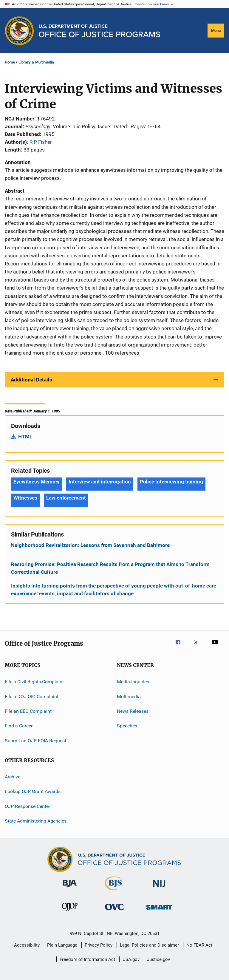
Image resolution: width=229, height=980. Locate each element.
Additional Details (31, 380)
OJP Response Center (27, 806)
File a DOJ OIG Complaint (32, 696)
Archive (13, 777)
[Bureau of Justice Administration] (70, 888)
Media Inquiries (133, 682)
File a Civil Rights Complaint (34, 682)
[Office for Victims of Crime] (114, 911)
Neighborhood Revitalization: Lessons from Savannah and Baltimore (90, 545)
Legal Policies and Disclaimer (149, 945)
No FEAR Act (199, 945)
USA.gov (131, 959)
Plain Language (62, 945)
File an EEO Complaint (28, 711)
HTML (25, 437)
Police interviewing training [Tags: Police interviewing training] (171, 482)
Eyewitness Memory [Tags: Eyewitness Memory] (37, 482)
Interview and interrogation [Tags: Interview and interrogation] (100, 482)
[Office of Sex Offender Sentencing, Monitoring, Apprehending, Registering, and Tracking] (159, 911)
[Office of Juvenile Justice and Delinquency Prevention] (70, 912)
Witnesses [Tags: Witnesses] (25, 498)
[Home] (99, 31)
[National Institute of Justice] (159, 888)
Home (10, 62)
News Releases (133, 711)
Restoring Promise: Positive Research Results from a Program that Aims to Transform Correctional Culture (110, 568)
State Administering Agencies (36, 821)
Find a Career (19, 726)
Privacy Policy (99, 945)
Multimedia (129, 696)
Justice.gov (158, 959)
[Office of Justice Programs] (19, 31)
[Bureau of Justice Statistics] (114, 891)
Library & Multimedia (36, 62)
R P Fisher (41, 142)
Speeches (127, 726)
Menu (216, 31)
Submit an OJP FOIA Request (35, 740)
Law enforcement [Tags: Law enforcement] (66, 498)
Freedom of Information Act (87, 959)
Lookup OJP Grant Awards (33, 791)
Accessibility (27, 945)
